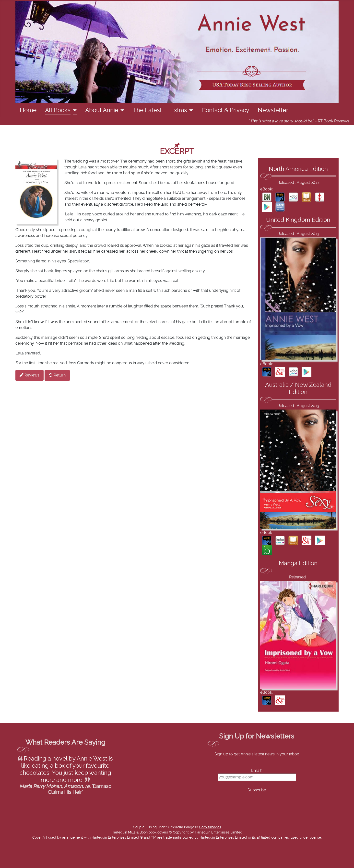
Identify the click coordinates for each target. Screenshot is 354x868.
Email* (257, 771)
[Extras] (190, 110)
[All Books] (74, 110)
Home (28, 110)
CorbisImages (210, 827)
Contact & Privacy (225, 110)
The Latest (147, 110)
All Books (58, 110)
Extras (179, 110)
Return (57, 375)
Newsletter (273, 110)
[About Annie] (121, 110)
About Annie (102, 110)
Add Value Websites (40, 862)
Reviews (29, 375)
